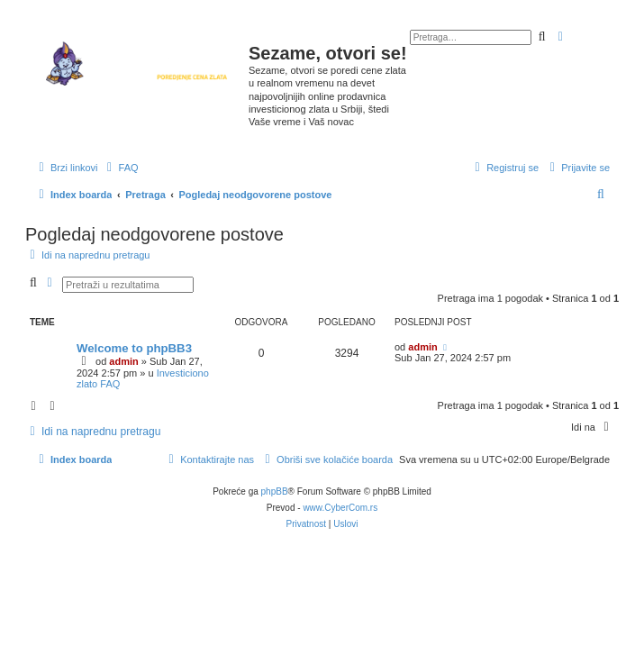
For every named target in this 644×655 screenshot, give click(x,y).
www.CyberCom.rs (340, 508)
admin (123, 361)
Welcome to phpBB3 (134, 348)
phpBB (275, 491)
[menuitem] (121, 168)
